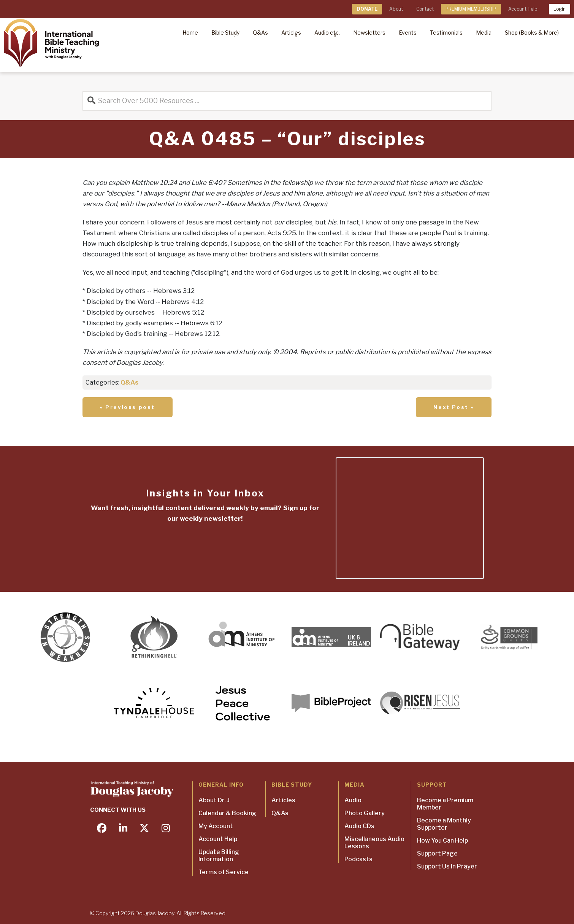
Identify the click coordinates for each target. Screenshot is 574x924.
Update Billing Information (219, 856)
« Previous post (128, 407)
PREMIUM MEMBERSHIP (471, 9)
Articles (283, 800)
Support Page (437, 853)
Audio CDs (359, 826)
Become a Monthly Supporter (444, 824)
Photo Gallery (365, 813)
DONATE (367, 9)
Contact (425, 9)
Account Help (523, 9)
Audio (353, 800)
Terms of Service (224, 872)
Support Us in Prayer (447, 866)
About (396, 9)
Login (560, 9)
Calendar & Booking (227, 813)
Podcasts (358, 859)
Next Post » (454, 407)
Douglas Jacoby (155, 913)
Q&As (129, 382)
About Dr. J (214, 800)
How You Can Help (442, 841)
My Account (216, 826)
